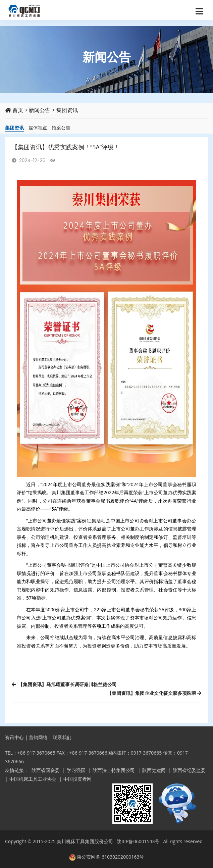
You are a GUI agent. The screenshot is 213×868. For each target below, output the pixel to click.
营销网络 (38, 737)
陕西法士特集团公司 (114, 770)
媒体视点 (38, 128)
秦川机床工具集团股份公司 (85, 841)
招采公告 (61, 128)
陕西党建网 (154, 770)
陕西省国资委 (46, 770)
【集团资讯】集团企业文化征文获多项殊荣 (154, 693)
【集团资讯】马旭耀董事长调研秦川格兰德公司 (64, 684)
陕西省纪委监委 (189, 770)
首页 (14, 110)
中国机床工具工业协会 (33, 779)
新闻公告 (40, 110)
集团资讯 (67, 110)
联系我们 (62, 737)
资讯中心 (14, 737)
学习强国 (76, 770)
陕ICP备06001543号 (138, 841)
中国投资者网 (77, 779)
